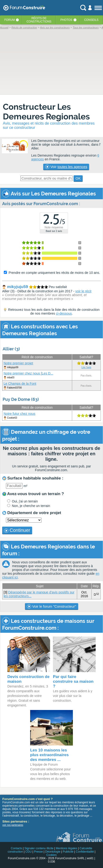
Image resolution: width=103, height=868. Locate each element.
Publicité (68, 852)
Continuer (17, 530)
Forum (9, 20)
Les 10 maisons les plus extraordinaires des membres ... (49, 755)
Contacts (16, 848)
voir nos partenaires (13, 825)
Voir (66, 167)
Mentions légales (66, 848)
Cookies (51, 855)
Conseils (91, 20)
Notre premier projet (18, 363)
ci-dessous (64, 313)
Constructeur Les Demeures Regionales (46, 112)
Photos (66, 20)
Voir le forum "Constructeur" (51, 606)
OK (78, 178)
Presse (38, 852)
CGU (29, 852)
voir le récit (83, 291)
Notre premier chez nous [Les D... (28, 373)
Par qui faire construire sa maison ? (73, 681)
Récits (39, 20)
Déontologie (53, 852)
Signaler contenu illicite (39, 848)
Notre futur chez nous (19, 414)
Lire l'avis (86, 367)
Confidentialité (85, 852)
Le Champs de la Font (20, 384)
